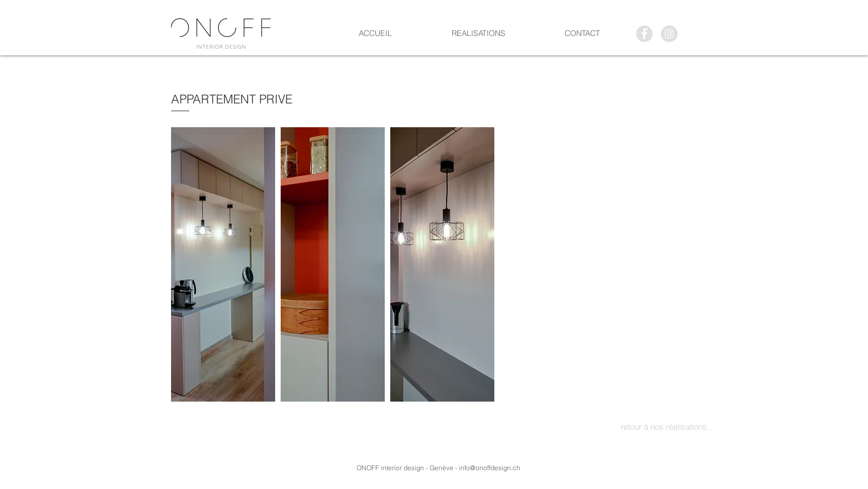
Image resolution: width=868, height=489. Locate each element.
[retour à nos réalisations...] (667, 426)
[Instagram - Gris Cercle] (669, 34)
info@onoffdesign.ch (490, 468)
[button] (223, 264)
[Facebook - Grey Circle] (644, 34)
